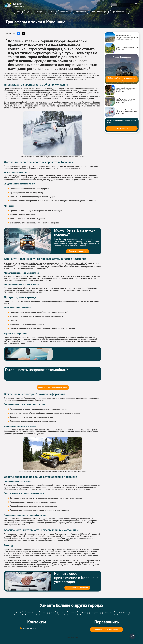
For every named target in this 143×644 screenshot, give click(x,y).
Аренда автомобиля (120, 12)
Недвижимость (81, 12)
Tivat (61, 613)
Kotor (84, 613)
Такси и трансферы (99, 12)
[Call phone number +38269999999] (37, 629)
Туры (28, 12)
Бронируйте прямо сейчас (77, 588)
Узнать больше (122, 128)
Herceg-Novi (109, 613)
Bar (53, 613)
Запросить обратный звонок (107, 629)
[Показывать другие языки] (136, 5)
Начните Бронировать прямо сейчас (53, 387)
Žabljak (18, 613)
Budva (43, 613)
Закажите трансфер (78, 251)
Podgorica (95, 613)
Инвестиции (65, 12)
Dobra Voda (31, 613)
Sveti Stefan (123, 613)
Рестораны (40, 12)
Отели (52, 12)
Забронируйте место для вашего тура (122, 79)
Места (18, 12)
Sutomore (73, 613)
